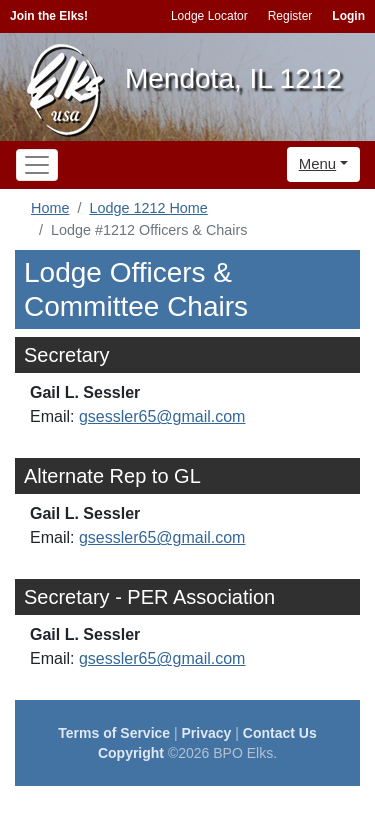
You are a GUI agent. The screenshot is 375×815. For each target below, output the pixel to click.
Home (50, 208)
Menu (318, 163)
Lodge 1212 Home (148, 208)
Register (290, 16)
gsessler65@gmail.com (162, 416)
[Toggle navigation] (37, 165)
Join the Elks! (49, 16)
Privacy (207, 733)
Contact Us (280, 733)
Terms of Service (114, 733)
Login (348, 16)
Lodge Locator (209, 16)
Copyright (131, 753)
